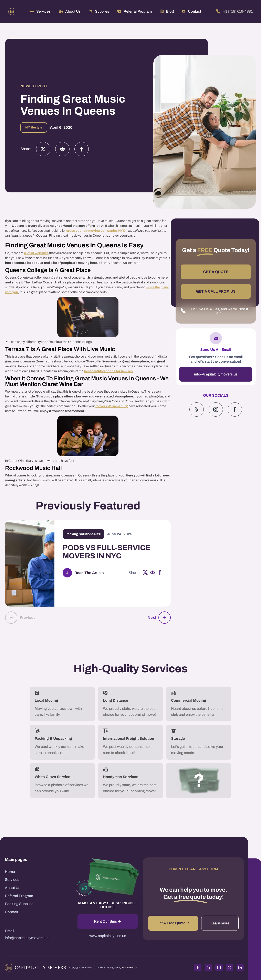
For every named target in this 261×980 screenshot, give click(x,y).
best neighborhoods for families (108, 371)
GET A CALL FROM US (216, 291)
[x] (145, 573)
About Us (13, 888)
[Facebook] (82, 149)
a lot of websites (36, 253)
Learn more (220, 923)
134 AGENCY (129, 968)
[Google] (235, 409)
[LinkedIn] (240, 968)
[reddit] (153, 573)
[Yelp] (197, 409)
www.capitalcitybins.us (108, 936)
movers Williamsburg (112, 406)
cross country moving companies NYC (96, 231)
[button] (40, 11)
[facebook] (160, 573)
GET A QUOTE (216, 272)
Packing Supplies (19, 904)
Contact (11, 912)
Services (43, 11)
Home (10, 872)
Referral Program (19, 896)
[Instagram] (62, 149)
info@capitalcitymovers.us (216, 374)
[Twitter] (43, 149)
